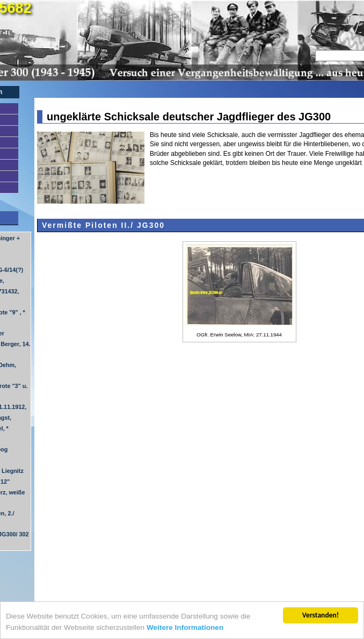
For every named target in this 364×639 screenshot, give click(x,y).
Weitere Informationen (185, 627)
